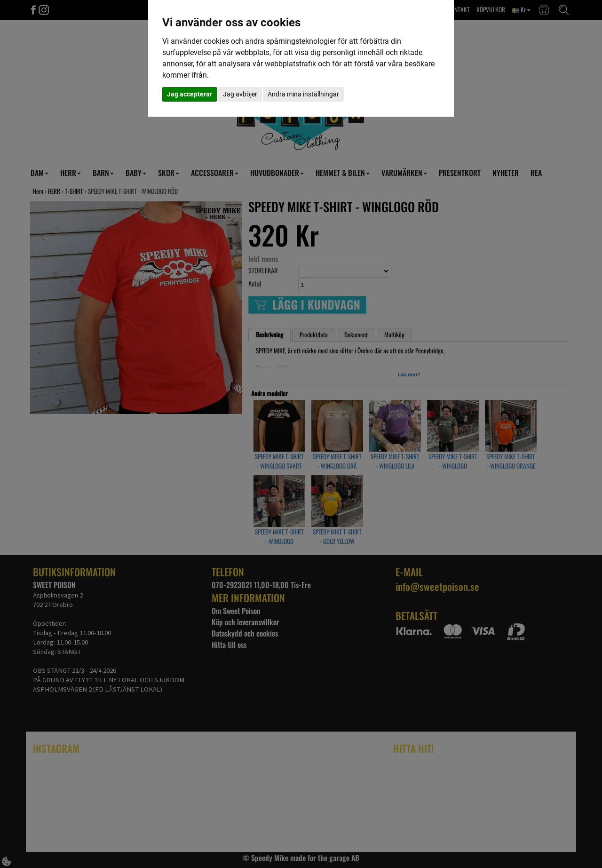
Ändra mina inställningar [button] (303, 94)
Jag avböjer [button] (240, 94)
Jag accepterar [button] (190, 94)
